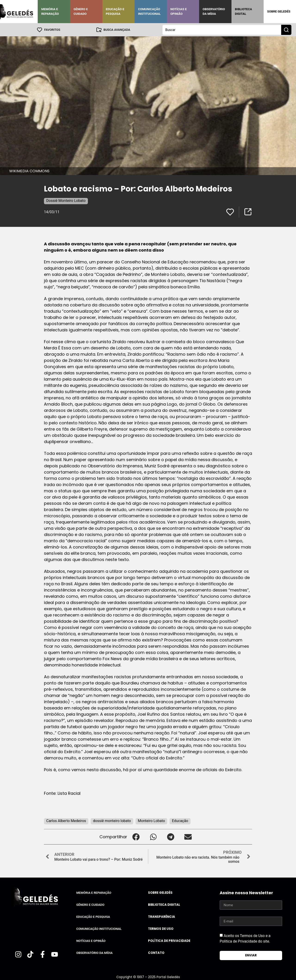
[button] (136, 837)
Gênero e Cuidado (81, 11)
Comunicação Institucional (149, 11)
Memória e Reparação (50, 11)
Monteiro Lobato (151, 821)
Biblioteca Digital (244, 11)
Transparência (162, 917)
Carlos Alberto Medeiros (66, 821)
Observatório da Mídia (214, 11)
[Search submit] (286, 30)
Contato (156, 953)
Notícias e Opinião (179, 11)
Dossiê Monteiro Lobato (66, 200)
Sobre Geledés (279, 11)
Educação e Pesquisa (115, 11)
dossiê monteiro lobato (112, 821)
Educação (180, 821)
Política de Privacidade (169, 941)
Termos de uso (161, 929)
